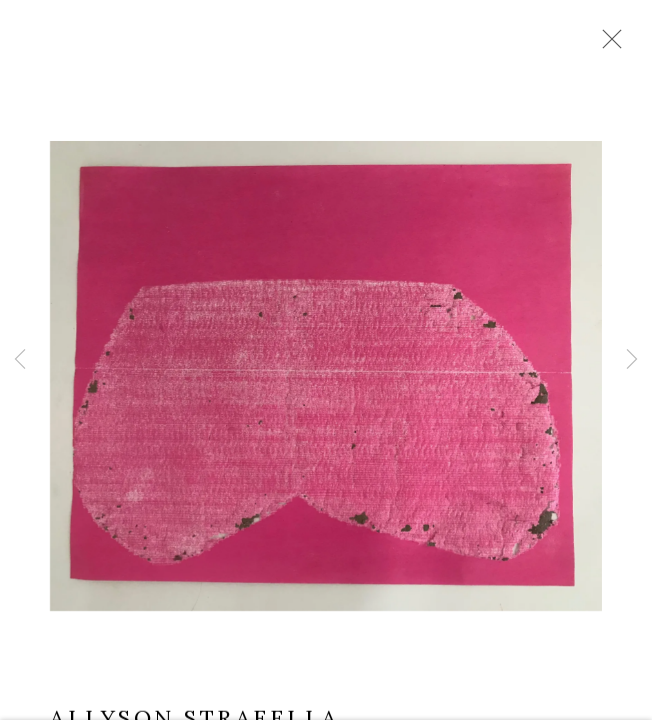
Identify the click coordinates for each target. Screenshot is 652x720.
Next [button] (632, 360)
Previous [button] (20, 360)
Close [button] (607, 45)
